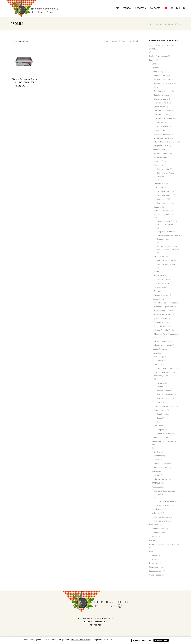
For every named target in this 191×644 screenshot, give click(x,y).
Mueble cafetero (161, 479)
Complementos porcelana (165, 406)
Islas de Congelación (163, 330)
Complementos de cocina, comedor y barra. (165, 374)
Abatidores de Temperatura (166, 303)
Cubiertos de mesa (164, 434)
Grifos (157, 460)
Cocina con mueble (164, 195)
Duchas (157, 452)
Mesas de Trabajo (161, 464)
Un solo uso (156, 509)
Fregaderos (159, 456)
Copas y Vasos (160, 410)
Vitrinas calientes (161, 295)
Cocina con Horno (164, 191)
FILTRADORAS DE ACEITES (166, 142)
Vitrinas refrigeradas (162, 345)
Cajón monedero (161, 99)
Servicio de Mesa (156, 567)
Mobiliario (156, 471)
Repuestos (156, 487)
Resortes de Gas (163, 505)
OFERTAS (156, 483)
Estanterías (159, 475)
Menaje (155, 353)
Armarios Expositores (163, 315)
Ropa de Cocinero (161, 521)
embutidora (159, 130)
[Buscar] (184, 8)
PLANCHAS (159, 276)
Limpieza (155, 72)
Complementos (163, 414)
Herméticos (161, 361)
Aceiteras (160, 387)
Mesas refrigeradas (162, 341)
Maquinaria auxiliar (159, 76)
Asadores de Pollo (162, 157)
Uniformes (156, 513)
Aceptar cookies (161, 640)
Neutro (155, 537)
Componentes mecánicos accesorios (165, 493)
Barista (155, 64)
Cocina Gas (159, 187)
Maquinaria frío (158, 533)
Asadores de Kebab (162, 154)
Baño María (159, 161)
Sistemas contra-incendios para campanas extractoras (168, 248)
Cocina (157, 365)
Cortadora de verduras (163, 118)
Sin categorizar (155, 571)
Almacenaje (159, 357)
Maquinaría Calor (159, 150)
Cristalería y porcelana (158, 56)
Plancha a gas (162, 279)
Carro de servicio (161, 103)
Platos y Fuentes (161, 438)
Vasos (159, 422)
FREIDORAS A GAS (165, 261)
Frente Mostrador (161, 326)
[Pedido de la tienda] (25, 41)
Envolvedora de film (162, 138)
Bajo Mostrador (161, 318)
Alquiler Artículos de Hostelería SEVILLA (162, 47)
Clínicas (155, 68)
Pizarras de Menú (164, 391)
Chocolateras (160, 184)
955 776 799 (96, 625)
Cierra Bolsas (160, 107)
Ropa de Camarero (162, 517)
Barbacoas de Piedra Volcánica (165, 175)
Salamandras (159, 287)
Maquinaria (154, 525)
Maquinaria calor (158, 529)
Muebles (153, 551)
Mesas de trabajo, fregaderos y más (165, 443)
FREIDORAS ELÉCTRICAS (167, 264)
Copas (159, 418)
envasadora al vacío (162, 134)
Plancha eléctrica (164, 283)
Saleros (160, 402)
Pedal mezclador (161, 468)
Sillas (154, 559)
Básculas (158, 87)
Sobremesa (161, 199)
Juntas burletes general (166, 501)
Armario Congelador (162, 311)
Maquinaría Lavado (159, 349)
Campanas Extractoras (166, 232)
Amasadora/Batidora (163, 79)
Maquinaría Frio (158, 299)
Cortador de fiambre (162, 111)
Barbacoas (158, 165)
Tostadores (159, 291)
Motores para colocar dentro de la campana (168, 237)
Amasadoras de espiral (164, 83)
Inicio (151, 60)
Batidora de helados (163, 91)
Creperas (158, 207)
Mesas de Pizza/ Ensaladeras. (166, 334)
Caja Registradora (161, 95)
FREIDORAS (159, 257)
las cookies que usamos (80, 640)
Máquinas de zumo (162, 146)
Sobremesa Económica (166, 203)
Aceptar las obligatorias (142, 640)
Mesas (154, 555)
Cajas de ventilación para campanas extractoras (167, 223)
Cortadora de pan (161, 115)
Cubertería (158, 426)
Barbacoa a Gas (163, 169)
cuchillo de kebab (161, 126)
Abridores (161, 383)
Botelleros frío (160, 322)
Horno (157, 272)
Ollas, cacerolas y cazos (166, 369)
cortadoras (159, 122)
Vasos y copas (155, 575)
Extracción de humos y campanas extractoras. (163, 212)
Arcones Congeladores (164, 307)
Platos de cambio (164, 399)
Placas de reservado (165, 395)
